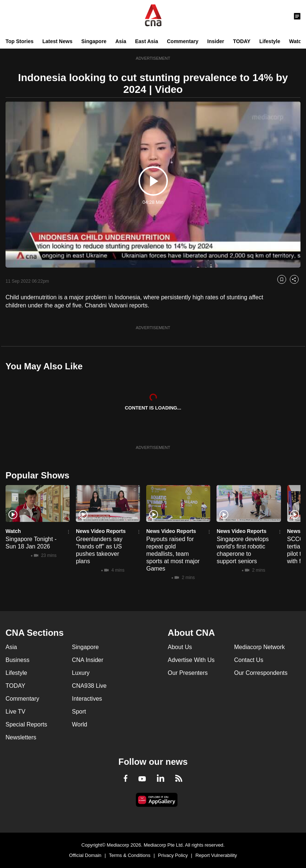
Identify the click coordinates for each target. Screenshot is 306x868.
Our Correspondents (261, 673)
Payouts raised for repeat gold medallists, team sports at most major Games (173, 554)
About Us (180, 647)
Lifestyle (270, 41)
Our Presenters (188, 673)
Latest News (57, 41)
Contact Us (249, 660)
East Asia (147, 41)
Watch (297, 41)
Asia (121, 41)
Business (17, 660)
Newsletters (21, 737)
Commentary (183, 41)
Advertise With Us (191, 660)
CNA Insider (87, 660)
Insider (216, 41)
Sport (79, 712)
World (80, 724)
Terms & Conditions (130, 855)
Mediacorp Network (260, 647)
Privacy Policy (173, 855)
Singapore (94, 41)
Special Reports (26, 724)
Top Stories (20, 41)
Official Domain (85, 855)
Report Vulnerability (216, 855)
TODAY (242, 41)
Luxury (81, 673)
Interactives (87, 699)
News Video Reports (101, 531)
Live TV (15, 712)
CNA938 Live (89, 686)
